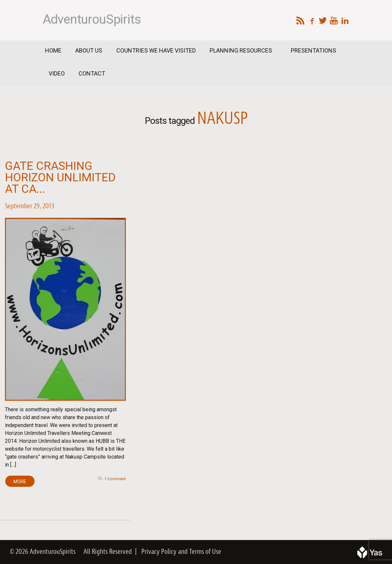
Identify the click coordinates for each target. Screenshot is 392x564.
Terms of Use (205, 552)
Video (57, 73)
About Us (89, 50)
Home (53, 50)
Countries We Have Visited (156, 50)
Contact (92, 73)
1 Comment (115, 479)
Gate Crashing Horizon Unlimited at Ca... (60, 178)
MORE (20, 482)
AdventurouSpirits (92, 19)
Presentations (313, 50)
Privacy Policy (159, 552)
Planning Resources (242, 50)
